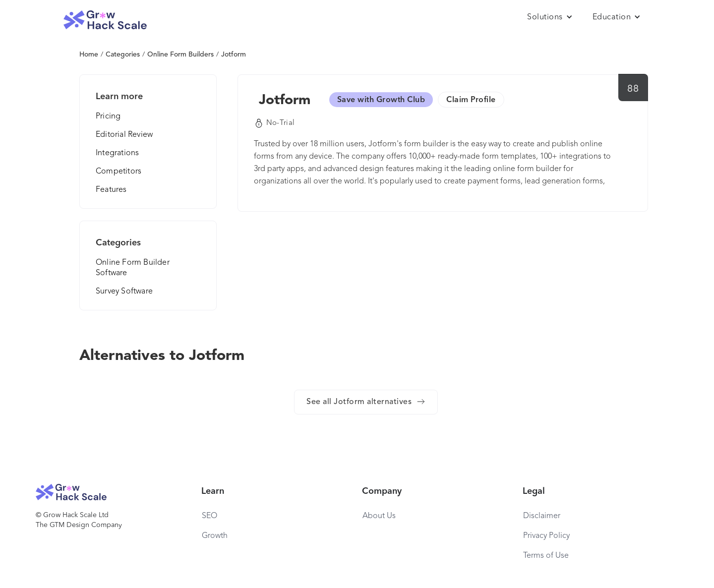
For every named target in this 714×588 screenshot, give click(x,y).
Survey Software (124, 292)
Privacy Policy (546, 536)
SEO (209, 516)
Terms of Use (546, 556)
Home (89, 55)
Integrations (117, 153)
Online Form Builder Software (133, 268)
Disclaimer (542, 516)
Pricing (108, 117)
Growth (215, 536)
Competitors (119, 172)
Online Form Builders (180, 55)
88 (633, 89)
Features (111, 190)
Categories (123, 55)
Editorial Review (124, 135)
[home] (105, 20)
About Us (379, 516)
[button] (550, 17)
